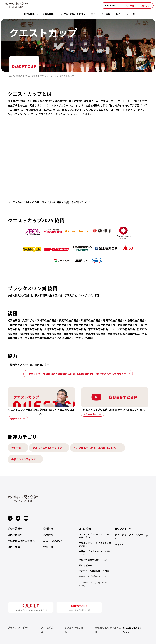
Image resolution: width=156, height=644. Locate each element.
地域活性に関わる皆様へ (73, 14)
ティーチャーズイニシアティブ (131, 536)
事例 (93, 14)
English (119, 544)
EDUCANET (111, 5)
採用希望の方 (85, 565)
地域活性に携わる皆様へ (21, 541)
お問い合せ (85, 528)
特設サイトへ (16, 419)
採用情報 (48, 535)
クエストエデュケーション (47, 448)
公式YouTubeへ (91, 414)
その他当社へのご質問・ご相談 (94, 571)
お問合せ (145, 5)
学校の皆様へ (30, 14)
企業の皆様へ (49, 14)
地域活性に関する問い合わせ (93, 560)
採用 (118, 14)
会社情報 (106, 14)
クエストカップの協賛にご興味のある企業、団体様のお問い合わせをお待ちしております (77, 374)
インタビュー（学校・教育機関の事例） (96, 448)
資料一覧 (130, 5)
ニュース (131, 14)
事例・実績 (14, 547)
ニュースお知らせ (53, 541)
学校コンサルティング (23, 459)
